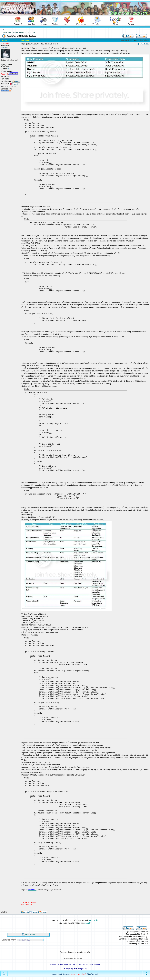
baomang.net (57, 974)
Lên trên (4, 912)
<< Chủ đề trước (127, 40)
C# (34, 32)
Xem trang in (30, 934)
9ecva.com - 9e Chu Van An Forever (17, 32)
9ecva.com (67, 974)
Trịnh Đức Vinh (92, 974)
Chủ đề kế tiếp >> (142, 40)
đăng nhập (93, 920)
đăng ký (88, 923)
